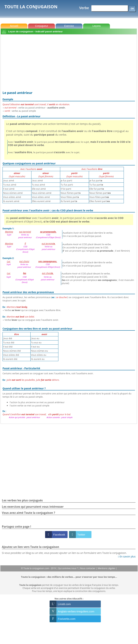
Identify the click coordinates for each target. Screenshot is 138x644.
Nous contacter (88, 568)
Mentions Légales (107, 568)
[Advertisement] (69, 63)
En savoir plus (127, 556)
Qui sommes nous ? (68, 568)
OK (132, 9)
